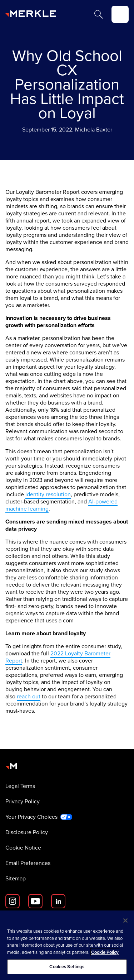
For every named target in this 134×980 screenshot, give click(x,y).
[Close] (125, 921)
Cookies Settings (67, 967)
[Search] (99, 14)
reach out (29, 696)
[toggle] (120, 14)
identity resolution (48, 494)
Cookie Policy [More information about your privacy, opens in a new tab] (105, 952)
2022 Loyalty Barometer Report (58, 657)
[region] (67, 945)
